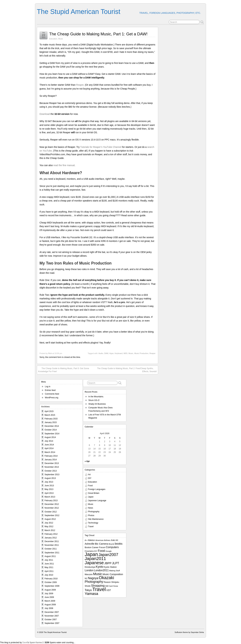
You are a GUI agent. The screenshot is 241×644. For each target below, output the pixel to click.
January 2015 (51, 422)
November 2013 (52, 467)
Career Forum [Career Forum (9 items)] (99, 547)
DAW (106, 353)
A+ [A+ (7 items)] (86, 540)
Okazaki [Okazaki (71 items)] (106, 578)
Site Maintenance (96, 519)
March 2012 (50, 530)
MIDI (125, 353)
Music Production (141, 353)
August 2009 (50, 590)
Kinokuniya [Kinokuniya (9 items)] (90, 567)
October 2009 (51, 582)
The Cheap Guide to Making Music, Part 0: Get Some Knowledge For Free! (64, 370)
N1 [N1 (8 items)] (86, 578)
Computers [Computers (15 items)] (112, 547)
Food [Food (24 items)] (101, 551)
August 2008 (50, 605)
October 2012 (51, 512)
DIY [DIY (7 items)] (96, 551)
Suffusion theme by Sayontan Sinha (189, 632)
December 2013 (52, 463)
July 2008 (49, 608)
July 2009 (49, 594)
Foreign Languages (97, 489)
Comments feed (52, 394)
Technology (93, 523)
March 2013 (50, 497)
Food (90, 486)
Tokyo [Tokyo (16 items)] (88, 590)
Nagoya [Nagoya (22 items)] (93, 578)
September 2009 (52, 586)
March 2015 (50, 415)
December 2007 (52, 612)
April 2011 (49, 571)
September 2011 (52, 553)
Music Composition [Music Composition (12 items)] (113, 574)
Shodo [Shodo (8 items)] (88, 586)
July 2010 (49, 575)
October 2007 (51, 620)
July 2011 (49, 560)
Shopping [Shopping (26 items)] (98, 586)
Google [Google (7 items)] (109, 551)
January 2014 (51, 460)
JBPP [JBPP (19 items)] (108, 563)
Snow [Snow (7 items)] (116, 586)
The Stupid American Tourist (79, 12)
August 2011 (50, 556)
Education (53, 39)
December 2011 (52, 541)
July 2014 (49, 441)
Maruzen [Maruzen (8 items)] (89, 574)
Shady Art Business (97, 404)
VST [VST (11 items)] (109, 590)
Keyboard (119, 353)
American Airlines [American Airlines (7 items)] (103, 540)
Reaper (80, 85)
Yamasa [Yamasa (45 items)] (91, 594)
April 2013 (49, 493)
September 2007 (52, 623)
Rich (50, 353)
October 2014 (51, 430)
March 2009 (50, 601)
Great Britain (94, 493)
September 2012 (52, 515)
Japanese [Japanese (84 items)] (94, 563)
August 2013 (50, 478)
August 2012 (50, 519)
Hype (111, 353)
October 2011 (51, 549)
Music (61, 39)
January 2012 (51, 538)
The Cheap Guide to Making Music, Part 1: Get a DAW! (98, 34)
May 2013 (49, 489)
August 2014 (50, 437)
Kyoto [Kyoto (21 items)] (99, 567)
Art (89, 475)
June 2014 (49, 445)
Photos (91, 515)
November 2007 (52, 616)
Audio (101, 353)
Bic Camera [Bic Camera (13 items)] (101, 544)
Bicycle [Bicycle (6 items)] (111, 544)
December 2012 (52, 504)
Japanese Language (97, 501)
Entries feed (50, 390)
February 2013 (51, 501)
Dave (25, 642)
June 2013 (49, 486)
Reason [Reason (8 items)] (107, 582)
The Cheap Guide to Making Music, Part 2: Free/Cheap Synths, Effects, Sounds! (127, 370)
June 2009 (49, 597)
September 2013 (52, 475)
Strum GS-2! (94, 400)
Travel (91, 526)
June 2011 (49, 564)
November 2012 (52, 508)
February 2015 (51, 419)
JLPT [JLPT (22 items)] (116, 563)
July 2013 (49, 482)
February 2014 (51, 456)
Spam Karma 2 (36, 642)
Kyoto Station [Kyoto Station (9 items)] (110, 567)
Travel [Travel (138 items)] (99, 589)
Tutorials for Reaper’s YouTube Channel (101, 147)
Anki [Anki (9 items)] (113, 540)
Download (45, 114)
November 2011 (52, 545)
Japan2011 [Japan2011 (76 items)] (95, 559)
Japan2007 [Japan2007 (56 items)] (108, 555)
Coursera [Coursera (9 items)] (89, 551)
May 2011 (49, 567)
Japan (91, 497)
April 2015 (49, 411)
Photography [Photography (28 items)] (94, 582)
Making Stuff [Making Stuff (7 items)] (115, 571)
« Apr (87, 461)
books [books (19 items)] (119, 544)
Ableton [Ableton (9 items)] (91, 540)
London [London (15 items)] (89, 570)
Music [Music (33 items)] (98, 574)
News (91, 508)
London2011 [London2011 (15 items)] (101, 570)
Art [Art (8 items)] (117, 540)
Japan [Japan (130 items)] (91, 554)
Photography (94, 512)
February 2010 (51, 579)
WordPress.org (52, 398)
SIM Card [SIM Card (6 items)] (109, 586)
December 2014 (52, 426)
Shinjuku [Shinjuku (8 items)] (115, 582)
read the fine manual (64, 165)
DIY (90, 478)
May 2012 (49, 526)
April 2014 (49, 448)
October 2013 (51, 471)
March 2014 (50, 452)
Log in (48, 387)
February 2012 (51, 534)
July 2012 (49, 523)
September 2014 (52, 434)
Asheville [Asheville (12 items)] (90, 544)
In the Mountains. (96, 397)
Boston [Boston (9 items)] (88, 547)
